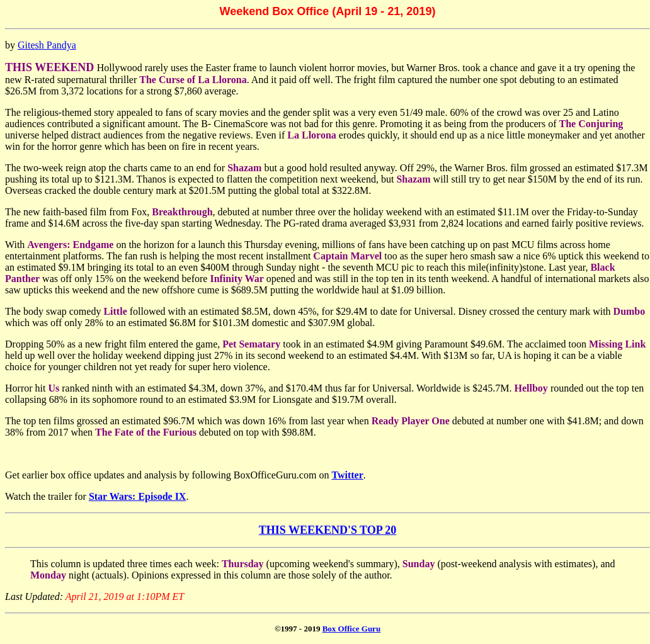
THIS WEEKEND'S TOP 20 (328, 530)
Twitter (347, 475)
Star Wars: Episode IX (138, 496)
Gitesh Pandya (47, 45)
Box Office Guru (351, 629)
